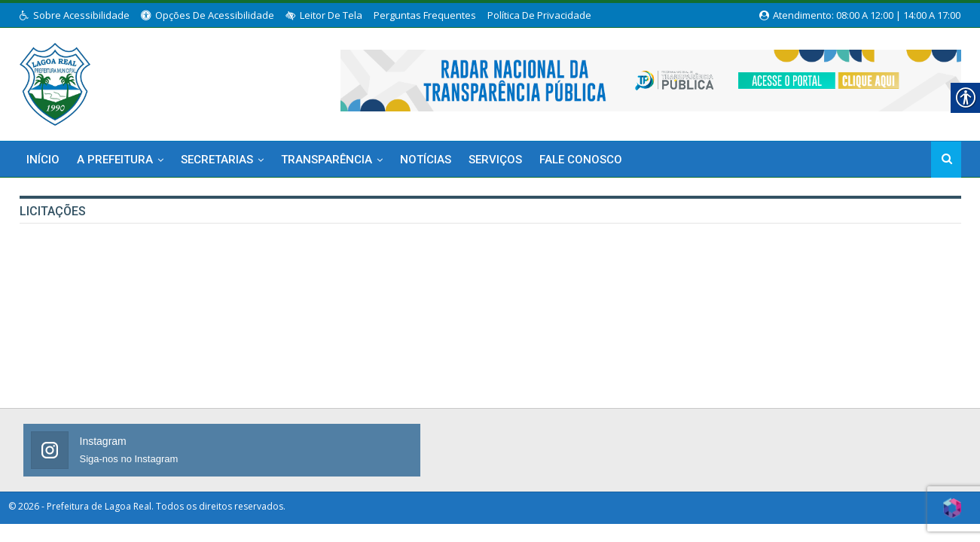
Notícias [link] (426, 160)
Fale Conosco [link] (581, 160)
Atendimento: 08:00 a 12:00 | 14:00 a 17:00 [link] (860, 15)
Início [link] (43, 160)
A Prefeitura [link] (115, 160)
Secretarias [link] (217, 160)
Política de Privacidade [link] (539, 15)
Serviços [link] (495, 160)
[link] (55, 81)
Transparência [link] (327, 160)
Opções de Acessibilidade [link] (208, 15)
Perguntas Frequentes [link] (425, 15)
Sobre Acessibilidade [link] (75, 15)
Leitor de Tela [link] (324, 15)
